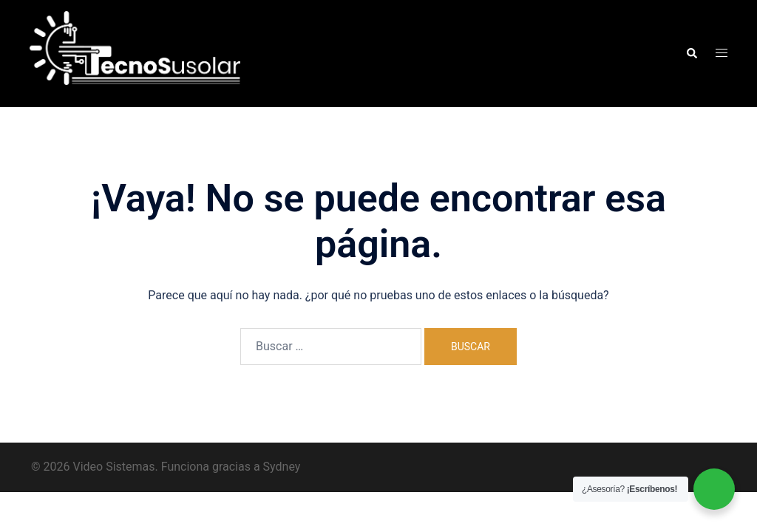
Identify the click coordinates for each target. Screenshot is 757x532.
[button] (691, 53)
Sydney (282, 467)
